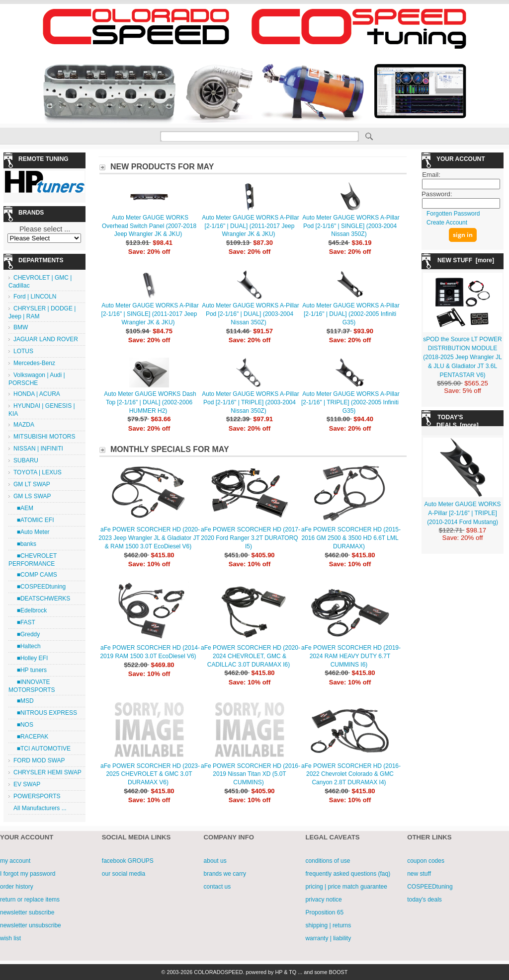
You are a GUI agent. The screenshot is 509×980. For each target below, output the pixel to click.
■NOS (23, 725)
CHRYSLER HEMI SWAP (47, 772)
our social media (124, 874)
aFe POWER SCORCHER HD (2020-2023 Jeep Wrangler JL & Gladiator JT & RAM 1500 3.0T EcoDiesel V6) (149, 538)
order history (17, 887)
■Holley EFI (31, 658)
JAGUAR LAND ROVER (46, 339)
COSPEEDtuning (430, 887)
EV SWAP (27, 784)
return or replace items (30, 900)
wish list (10, 938)
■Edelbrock (30, 610)
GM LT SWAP (32, 484)
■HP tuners (30, 670)
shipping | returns (328, 925)
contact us (217, 887)
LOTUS (23, 351)
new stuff (419, 874)
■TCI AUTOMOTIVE (42, 749)
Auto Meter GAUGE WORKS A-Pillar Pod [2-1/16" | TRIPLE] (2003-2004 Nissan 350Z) (250, 402)
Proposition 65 (324, 912)
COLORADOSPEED (218, 972)
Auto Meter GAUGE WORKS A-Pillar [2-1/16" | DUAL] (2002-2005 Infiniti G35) (351, 314)
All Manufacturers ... (40, 808)
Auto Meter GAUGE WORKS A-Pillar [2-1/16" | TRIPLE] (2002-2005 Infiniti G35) (350, 402)
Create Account (447, 223)
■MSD (24, 701)
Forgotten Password (453, 214)
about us (215, 861)
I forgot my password (28, 874)
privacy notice (323, 900)
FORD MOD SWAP (39, 760)
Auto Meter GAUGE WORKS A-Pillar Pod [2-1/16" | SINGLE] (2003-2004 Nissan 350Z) (351, 226)
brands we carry (225, 874)
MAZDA (24, 425)
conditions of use (328, 861)
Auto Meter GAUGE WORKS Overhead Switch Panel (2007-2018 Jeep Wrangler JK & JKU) (149, 226)
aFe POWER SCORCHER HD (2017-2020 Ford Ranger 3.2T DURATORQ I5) (251, 538)
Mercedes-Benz (34, 363)
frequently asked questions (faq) (348, 874)
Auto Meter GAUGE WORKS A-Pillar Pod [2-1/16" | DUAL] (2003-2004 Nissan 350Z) (250, 314)
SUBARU (26, 460)
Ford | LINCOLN (35, 297)
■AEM (23, 508)
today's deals (424, 900)
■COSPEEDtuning (40, 587)
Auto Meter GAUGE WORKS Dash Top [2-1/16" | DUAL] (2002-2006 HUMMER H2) (150, 402)
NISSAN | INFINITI (38, 449)
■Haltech (27, 646)
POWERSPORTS (37, 796)
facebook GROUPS (128, 861)
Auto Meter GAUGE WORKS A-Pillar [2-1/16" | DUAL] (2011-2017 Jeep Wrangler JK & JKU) (250, 226)
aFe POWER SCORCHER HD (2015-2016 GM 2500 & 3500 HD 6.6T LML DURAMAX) (351, 538)
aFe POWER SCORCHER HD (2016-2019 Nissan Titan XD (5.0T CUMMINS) (251, 774)
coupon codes (426, 861)
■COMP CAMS (35, 575)
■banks (25, 544)
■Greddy (27, 634)
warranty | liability (328, 938)
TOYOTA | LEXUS (38, 472)
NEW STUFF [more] (466, 260)
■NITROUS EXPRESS (45, 713)
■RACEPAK (31, 737)
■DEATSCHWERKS (42, 599)
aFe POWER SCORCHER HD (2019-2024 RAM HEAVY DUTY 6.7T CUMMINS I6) (351, 656)
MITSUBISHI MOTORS (44, 437)
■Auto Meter (32, 532)
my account (15, 861)
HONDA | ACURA (37, 394)
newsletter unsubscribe (31, 925)
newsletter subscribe (27, 912)
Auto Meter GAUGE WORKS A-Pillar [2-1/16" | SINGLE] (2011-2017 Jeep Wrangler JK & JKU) (150, 314)
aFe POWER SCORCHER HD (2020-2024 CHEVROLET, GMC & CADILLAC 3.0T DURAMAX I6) (251, 656)
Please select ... (45, 229)
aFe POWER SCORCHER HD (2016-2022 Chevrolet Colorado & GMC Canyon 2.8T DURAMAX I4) (351, 774)
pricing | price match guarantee (346, 887)
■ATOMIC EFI (34, 520)
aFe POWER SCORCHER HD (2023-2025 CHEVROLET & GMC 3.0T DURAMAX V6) (150, 774)
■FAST (24, 622)
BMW (21, 327)
